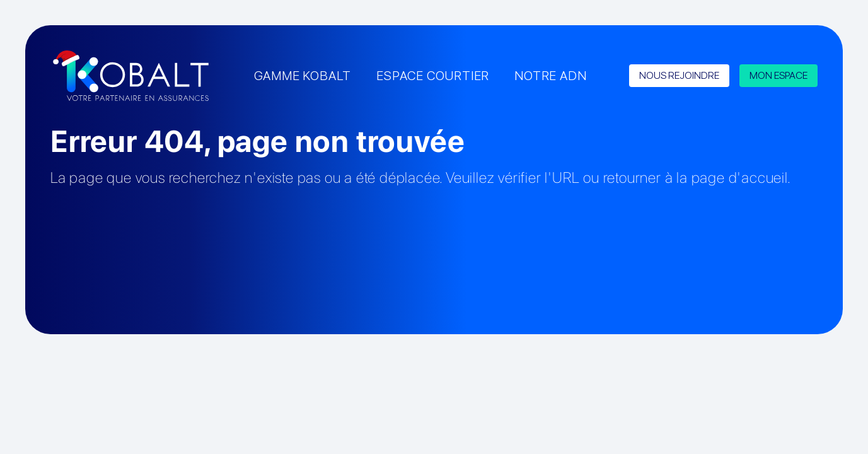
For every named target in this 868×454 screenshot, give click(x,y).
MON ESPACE (778, 75)
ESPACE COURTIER (433, 76)
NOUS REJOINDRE (679, 75)
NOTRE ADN (550, 76)
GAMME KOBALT (303, 76)
